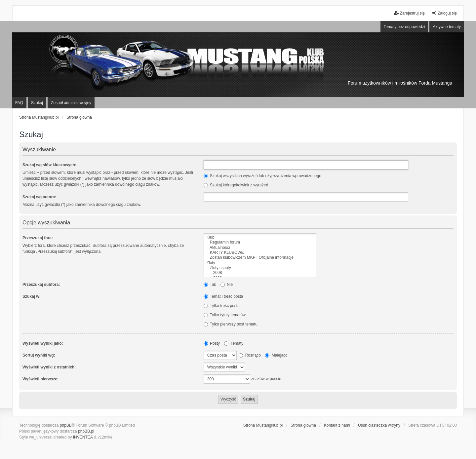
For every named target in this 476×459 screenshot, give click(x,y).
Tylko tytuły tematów (225, 315)
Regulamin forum (260, 242)
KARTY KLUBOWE (260, 253)
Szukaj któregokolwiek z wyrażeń (236, 185)
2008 (260, 273)
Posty (212, 343)
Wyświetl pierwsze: (40, 379)
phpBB (66, 425)
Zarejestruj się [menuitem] (409, 13)
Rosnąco (250, 355)
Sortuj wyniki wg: (39, 355)
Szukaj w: (32, 296)
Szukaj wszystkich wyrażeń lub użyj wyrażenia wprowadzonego (262, 176)
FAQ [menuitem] (19, 103)
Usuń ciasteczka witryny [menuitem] (379, 425)
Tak (210, 285)
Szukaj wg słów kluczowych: (49, 165)
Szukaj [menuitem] (37, 103)
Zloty (260, 263)
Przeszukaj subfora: (41, 285)
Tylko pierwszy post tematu (231, 324)
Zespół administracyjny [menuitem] (71, 103)
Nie (227, 285)
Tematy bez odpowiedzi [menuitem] (404, 27)
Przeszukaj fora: (38, 238)
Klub (260, 237)
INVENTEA (83, 437)
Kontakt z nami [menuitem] (337, 425)
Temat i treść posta (223, 296)
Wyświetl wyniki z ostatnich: (49, 367)
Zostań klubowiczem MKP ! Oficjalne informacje (260, 258)
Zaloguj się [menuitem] (444, 13)
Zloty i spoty (260, 268)
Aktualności (260, 248)
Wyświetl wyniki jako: (43, 343)
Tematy (234, 343)
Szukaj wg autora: (39, 197)
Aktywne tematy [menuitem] (447, 27)
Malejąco (276, 355)
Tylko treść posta (222, 306)
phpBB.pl (86, 431)
